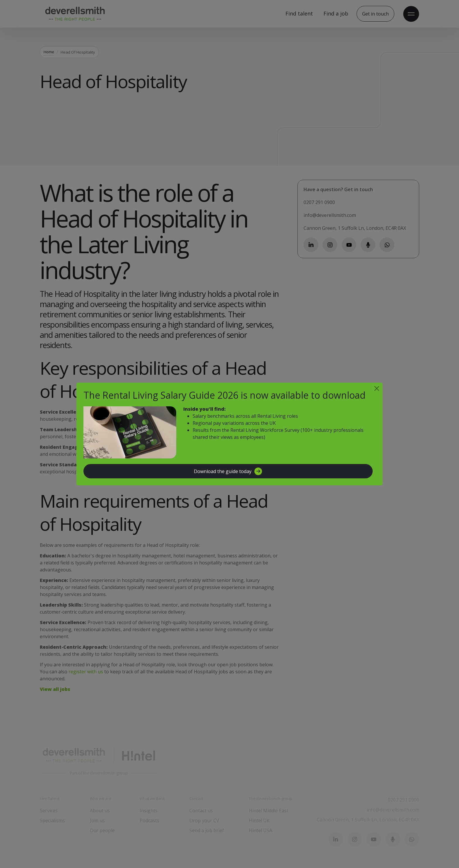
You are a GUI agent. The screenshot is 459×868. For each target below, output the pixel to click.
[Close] (377, 388)
